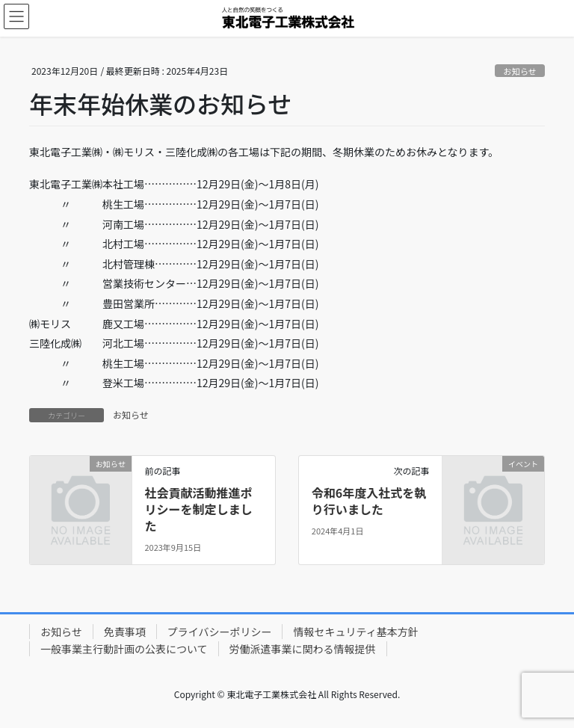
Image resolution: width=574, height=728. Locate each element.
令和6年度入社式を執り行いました (369, 501)
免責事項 (125, 632)
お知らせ (520, 71)
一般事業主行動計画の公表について (124, 649)
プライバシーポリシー (220, 632)
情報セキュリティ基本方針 (355, 632)
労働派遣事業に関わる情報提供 (303, 649)
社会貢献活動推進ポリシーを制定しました (198, 509)
